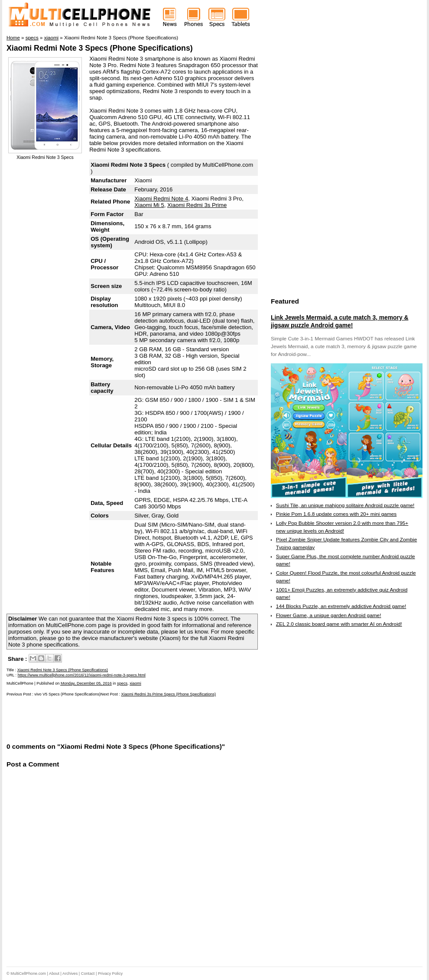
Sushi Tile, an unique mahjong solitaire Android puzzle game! (345, 505)
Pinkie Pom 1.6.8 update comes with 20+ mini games (336, 514)
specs (122, 683)
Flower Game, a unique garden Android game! (329, 615)
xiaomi (135, 683)
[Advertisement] (108, 719)
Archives (70, 974)
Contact (88, 974)
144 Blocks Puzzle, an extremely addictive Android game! (341, 606)
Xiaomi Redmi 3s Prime (197, 205)
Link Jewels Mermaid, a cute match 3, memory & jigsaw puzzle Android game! (340, 321)
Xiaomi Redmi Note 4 (161, 199)
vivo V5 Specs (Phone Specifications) (67, 694)
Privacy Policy (110, 974)
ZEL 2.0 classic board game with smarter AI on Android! (339, 624)
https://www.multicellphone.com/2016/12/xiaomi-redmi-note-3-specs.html (82, 675)
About (54, 974)
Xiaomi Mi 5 (149, 205)
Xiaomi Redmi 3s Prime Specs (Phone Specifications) (169, 694)
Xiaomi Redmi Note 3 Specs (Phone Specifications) (100, 48)
